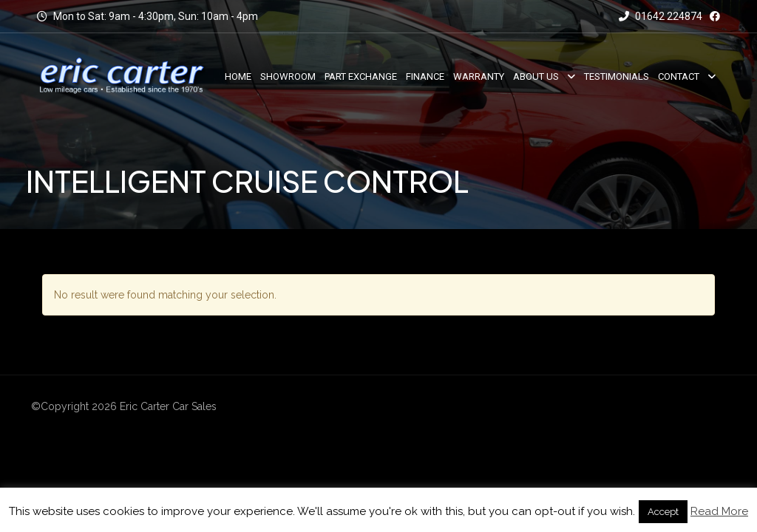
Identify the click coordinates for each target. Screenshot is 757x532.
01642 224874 (661, 16)
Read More (719, 511)
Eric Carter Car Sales (168, 406)
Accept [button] (663, 512)
